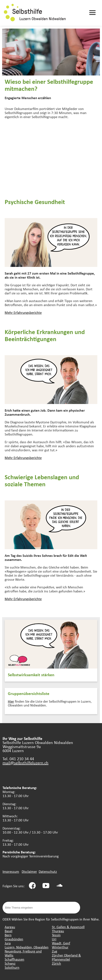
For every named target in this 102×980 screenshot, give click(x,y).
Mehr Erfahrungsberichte (23, 312)
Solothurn (12, 967)
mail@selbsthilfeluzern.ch (25, 763)
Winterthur (60, 947)
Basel (8, 931)
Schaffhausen (14, 959)
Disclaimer (29, 871)
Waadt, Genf (61, 943)
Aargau (10, 927)
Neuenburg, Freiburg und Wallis (23, 953)
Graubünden (14, 939)
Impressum (11, 871)
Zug (55, 951)
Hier (11, 701)
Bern (8, 935)
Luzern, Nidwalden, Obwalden (27, 947)
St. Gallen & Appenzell (68, 927)
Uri (54, 939)
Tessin (56, 935)
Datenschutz (48, 871)
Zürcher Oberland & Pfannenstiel (66, 957)
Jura (8, 943)
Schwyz (10, 963)
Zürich (56, 963)
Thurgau (58, 931)
